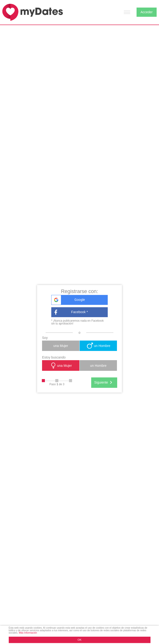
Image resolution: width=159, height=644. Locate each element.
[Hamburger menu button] (127, 12)
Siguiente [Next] (104, 383)
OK (79, 640)
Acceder (147, 12)
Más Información (28, 633)
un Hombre (98, 346)
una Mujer (61, 346)
